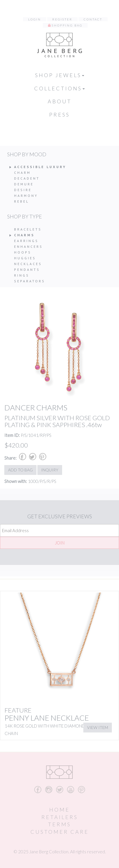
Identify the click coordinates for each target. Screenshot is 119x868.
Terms (59, 824)
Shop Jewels (60, 75)
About (60, 101)
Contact (93, 19)
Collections (59, 88)
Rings (22, 275)
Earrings (26, 241)
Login (35, 19)
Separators (30, 281)
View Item (98, 727)
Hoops (23, 252)
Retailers (60, 817)
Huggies (25, 258)
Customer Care (60, 832)
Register (62, 19)
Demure (24, 184)
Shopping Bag (67, 25)
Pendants (27, 270)
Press (59, 115)
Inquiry (50, 470)
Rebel (22, 201)
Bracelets (28, 229)
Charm (22, 173)
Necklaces (28, 264)
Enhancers (28, 246)
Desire (23, 190)
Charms (24, 235)
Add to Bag (20, 470)
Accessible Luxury (40, 167)
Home (59, 810)
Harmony (26, 196)
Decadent (27, 178)
